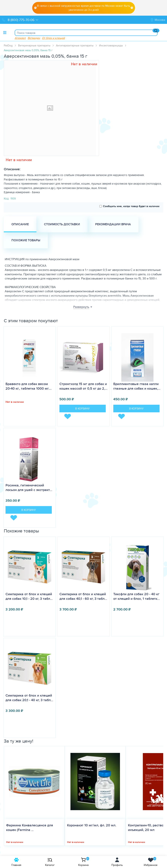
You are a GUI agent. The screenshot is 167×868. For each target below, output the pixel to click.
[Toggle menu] (5, 32)
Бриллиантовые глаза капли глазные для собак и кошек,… (137, 386)
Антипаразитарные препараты (75, 45)
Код (6, 198)
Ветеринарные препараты (34, 45)
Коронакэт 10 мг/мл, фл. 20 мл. (92, 825)
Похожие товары (26, 240)
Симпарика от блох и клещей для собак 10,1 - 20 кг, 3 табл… (29, 596)
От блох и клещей (53, 38)
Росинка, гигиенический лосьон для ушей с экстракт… (29, 488)
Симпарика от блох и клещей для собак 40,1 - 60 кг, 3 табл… (83, 596)
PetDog (8, 45)
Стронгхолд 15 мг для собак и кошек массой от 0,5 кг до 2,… (83, 386)
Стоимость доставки (62, 224)
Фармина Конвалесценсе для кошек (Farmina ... (30, 828)
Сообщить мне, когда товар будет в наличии (129, 206)
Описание (20, 224)
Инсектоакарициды (111, 45)
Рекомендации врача (113, 224)
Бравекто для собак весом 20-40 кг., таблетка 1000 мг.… (29, 386)
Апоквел (20, 38)
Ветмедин (34, 38)
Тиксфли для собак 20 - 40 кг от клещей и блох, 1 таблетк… (137, 596)
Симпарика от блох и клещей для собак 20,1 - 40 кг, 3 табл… (29, 698)
